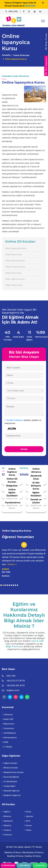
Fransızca (7, 835)
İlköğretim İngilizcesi (12, 487)
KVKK (5, 742)
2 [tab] (3, 585)
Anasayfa (6, 55)
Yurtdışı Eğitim (9, 786)
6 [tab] (11, 585)
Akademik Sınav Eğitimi (36, 479)
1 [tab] (1, 585)
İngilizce (6, 812)
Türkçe (28, 830)
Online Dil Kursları (21, 55)
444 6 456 (13, 11)
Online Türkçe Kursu (14, 285)
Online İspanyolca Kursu (16, 248)
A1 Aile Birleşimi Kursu (36, 486)
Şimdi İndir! (30, 6)
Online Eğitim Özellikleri (12, 493)
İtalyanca (7, 825)
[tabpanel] (24, 560)
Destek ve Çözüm (36, 501)
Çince (27, 821)
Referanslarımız (9, 738)
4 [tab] (7, 585)
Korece (28, 825)
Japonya (28, 816)
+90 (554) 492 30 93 (16, 686)
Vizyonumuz (8, 728)
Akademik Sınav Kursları (13, 772)
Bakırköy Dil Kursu (13, 852)
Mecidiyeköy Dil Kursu (32, 852)
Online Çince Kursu (13, 273)
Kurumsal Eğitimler (11, 777)
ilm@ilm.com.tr (13, 690)
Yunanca (6, 830)
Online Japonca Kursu (15, 279)
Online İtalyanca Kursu (15, 261)
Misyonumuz (8, 724)
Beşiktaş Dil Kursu (15, 856)
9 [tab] (17, 585)
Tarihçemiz (7, 715)
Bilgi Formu (13, 647)
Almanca (6, 816)
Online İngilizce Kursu (12, 472)
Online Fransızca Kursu (15, 267)
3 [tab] (5, 585)
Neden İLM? (8, 719)
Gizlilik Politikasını (15, 420)
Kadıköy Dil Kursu (33, 856)
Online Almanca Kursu (36, 472)
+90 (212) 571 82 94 (16, 681)
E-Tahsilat (7, 747)
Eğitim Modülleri (36, 494)
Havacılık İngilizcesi (11, 791)
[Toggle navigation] (43, 21)
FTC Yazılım (37, 847)
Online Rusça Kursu (14, 255)
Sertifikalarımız (9, 733)
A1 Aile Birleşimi (9, 782)
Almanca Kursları (10, 768)
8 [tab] (15, 585)
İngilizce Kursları (10, 763)
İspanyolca (7, 821)
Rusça (28, 812)
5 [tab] (9, 585)
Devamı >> (12, 564)
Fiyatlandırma (13, 503)
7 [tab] (13, 585)
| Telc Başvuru (46, 66)
